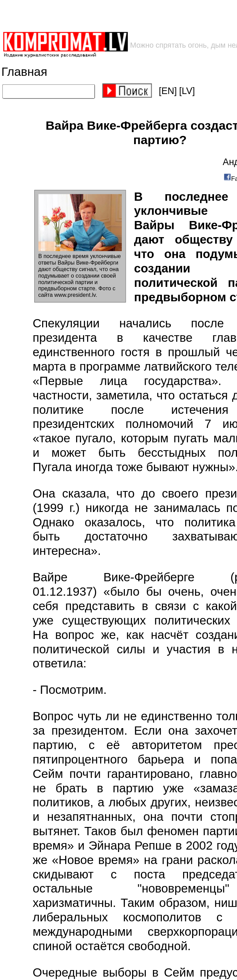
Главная (24, 72)
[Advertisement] (110, 16)
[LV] (187, 91)
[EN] (168, 91)
